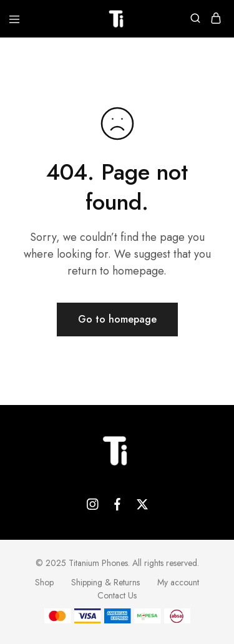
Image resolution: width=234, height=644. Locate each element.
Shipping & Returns (105, 582)
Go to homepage (117, 319)
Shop (44, 582)
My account (178, 582)
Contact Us (117, 595)
